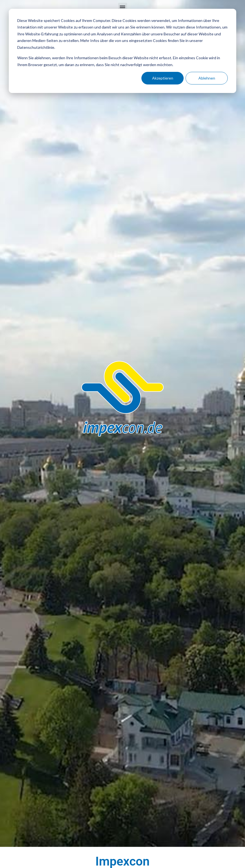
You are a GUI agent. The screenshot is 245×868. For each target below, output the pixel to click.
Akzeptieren (163, 78)
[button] (123, 7)
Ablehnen (207, 78)
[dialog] (122, 51)
